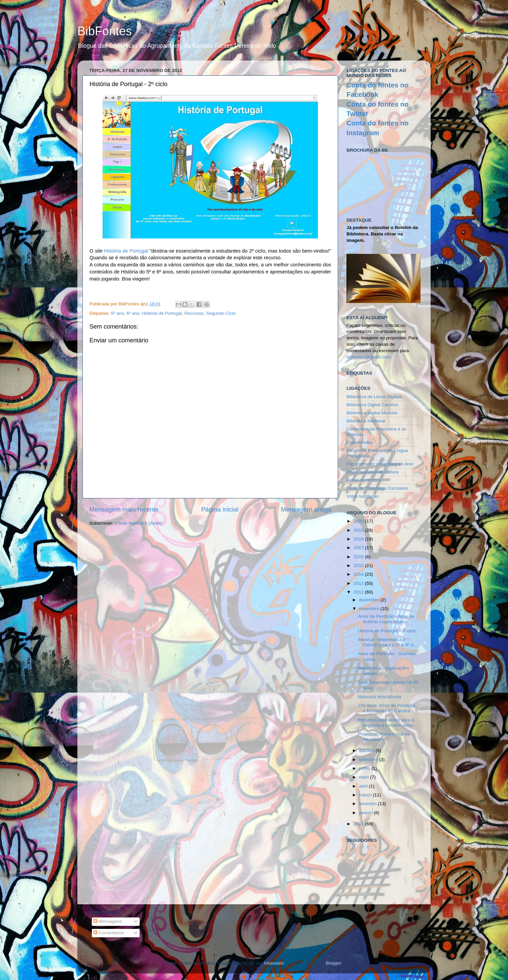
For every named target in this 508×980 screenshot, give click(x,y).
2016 (359, 557)
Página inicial (220, 509)
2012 (359, 592)
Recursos (194, 313)
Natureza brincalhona (379, 697)
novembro (370, 609)
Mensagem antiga (306, 509)
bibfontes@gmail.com (368, 357)
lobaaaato (274, 963)
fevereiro (368, 804)
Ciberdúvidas (360, 442)
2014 (359, 574)
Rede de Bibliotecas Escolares (377, 488)
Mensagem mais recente (124, 509)
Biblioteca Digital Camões (372, 405)
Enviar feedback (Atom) (138, 523)
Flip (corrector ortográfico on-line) (380, 464)
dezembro (370, 600)
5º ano (118, 313)
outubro (367, 750)
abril (364, 786)
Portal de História (364, 480)
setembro (369, 760)
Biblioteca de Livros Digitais (374, 397)
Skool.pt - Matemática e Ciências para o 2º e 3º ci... (388, 642)
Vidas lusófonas (362, 496)
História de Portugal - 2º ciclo (387, 631)
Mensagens (108, 921)
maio (365, 777)
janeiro (366, 813)
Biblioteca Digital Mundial (372, 413)
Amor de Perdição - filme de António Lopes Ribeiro (386, 619)
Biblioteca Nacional (366, 421)
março (366, 795)
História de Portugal (126, 251)
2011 (359, 824)
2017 (359, 548)
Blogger (333, 963)
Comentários (109, 933)
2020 (359, 521)
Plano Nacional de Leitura (373, 472)
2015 (359, 566)
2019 (359, 530)
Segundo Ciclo (221, 313)
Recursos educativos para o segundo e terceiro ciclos (386, 723)
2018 (359, 539)
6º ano (133, 313)
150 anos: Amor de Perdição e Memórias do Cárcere (387, 708)
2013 (359, 583)
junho (365, 768)
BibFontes (105, 31)
